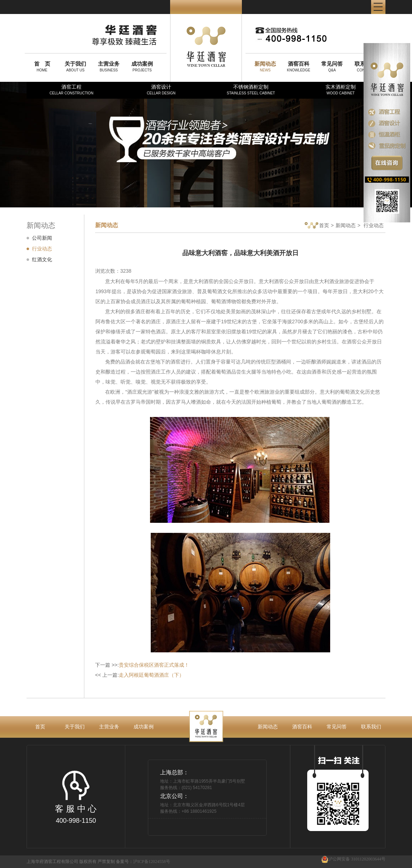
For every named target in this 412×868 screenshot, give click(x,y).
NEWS (265, 66)
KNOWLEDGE (299, 66)
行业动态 (42, 249)
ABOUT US (75, 66)
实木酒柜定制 (341, 90)
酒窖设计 (161, 90)
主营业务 (109, 727)
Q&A (332, 66)
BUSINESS (109, 66)
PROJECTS (142, 66)
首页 (317, 226)
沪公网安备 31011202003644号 (353, 859)
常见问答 (337, 727)
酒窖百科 (302, 727)
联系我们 (371, 727)
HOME (42, 66)
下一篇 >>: (142, 665)
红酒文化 (42, 259)
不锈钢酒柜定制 (251, 90)
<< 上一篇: (140, 675)
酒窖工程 (71, 90)
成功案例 (144, 727)
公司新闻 (42, 238)
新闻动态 (346, 225)
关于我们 (75, 727)
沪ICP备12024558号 (152, 862)
